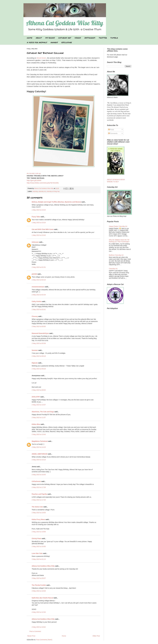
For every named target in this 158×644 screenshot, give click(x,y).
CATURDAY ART (65, 38)
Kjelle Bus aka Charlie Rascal (42, 598)
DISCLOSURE (67, 42)
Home (64, 636)
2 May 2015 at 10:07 (39, 405)
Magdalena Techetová (40, 441)
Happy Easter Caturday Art (118, 226)
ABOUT (39, 38)
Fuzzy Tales (36, 217)
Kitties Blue (36, 424)
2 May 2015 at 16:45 (39, 475)
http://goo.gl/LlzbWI (34, 180)
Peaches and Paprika (39, 494)
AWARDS (54, 42)
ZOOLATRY (36, 397)
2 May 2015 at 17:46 (39, 500)
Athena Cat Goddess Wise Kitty (43, 566)
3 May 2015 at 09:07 (39, 578)
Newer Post (31, 636)
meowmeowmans (38, 287)
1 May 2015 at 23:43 (39, 235)
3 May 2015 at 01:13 (39, 559)
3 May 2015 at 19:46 (39, 591)
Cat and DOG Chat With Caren (43, 229)
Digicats (35, 363)
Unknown (35, 242)
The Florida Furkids (39, 585)
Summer (35, 350)
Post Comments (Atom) (44, 640)
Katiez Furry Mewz (38, 519)
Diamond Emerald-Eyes (40, 333)
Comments (113, 133)
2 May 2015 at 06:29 (39, 369)
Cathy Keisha (37, 301)
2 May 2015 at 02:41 (39, 309)
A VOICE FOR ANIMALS (37, 42)
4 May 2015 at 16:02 (39, 627)
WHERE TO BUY (113, 182)
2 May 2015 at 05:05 (39, 326)
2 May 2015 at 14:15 (39, 447)
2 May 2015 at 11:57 (39, 417)
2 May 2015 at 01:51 (39, 267)
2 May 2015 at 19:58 (39, 532)
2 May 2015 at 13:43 (39, 434)
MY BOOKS (50, 38)
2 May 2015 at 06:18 (39, 356)
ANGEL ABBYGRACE (39, 454)
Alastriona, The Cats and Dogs (43, 412)
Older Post (96, 636)
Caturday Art (113, 269)
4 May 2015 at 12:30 (39, 612)
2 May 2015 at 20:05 (39, 546)
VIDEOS (78, 38)
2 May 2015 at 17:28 (39, 487)
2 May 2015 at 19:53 (39, 513)
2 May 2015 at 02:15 (39, 280)
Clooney (35, 316)
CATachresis (36, 481)
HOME (30, 38)
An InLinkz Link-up (34, 173)
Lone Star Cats (37, 553)
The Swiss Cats (37, 507)
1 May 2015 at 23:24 (39, 223)
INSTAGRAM (90, 38)
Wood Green (42, 58)
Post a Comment (35, 631)
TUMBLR (114, 38)
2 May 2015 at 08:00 (39, 390)
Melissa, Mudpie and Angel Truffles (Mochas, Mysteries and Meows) (56, 202)
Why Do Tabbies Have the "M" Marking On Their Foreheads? (119, 241)
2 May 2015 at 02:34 (39, 295)
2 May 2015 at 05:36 (39, 343)
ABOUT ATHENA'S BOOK (116, 180)
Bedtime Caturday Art (116, 255)
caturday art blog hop (53, 191)
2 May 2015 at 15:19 (39, 460)
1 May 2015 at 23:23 (39, 210)
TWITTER (103, 38)
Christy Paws (37, 539)
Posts (111, 130)
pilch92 (34, 274)
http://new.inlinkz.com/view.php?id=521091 (43, 183)
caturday (35, 191)
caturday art (42, 191)
